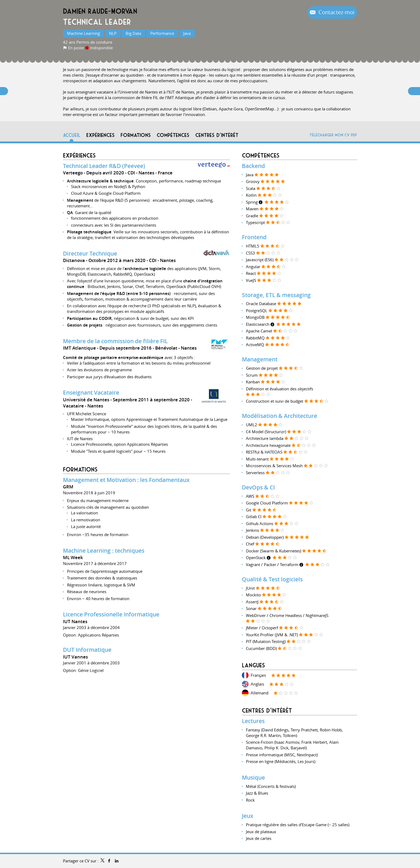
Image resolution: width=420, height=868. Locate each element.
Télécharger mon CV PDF (333, 135)
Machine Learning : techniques (104, 551)
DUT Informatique (87, 650)
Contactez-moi (336, 12)
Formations (80, 469)
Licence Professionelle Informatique (111, 614)
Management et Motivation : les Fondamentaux (126, 480)
